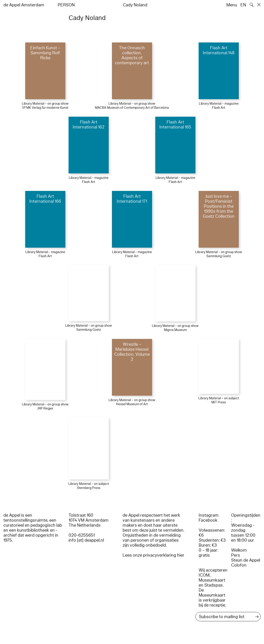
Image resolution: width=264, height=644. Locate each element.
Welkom (239, 550)
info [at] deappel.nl (86, 540)
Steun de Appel (246, 560)
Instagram (209, 515)
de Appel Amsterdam (24, 5)
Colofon (239, 565)
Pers (236, 555)
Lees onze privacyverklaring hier (153, 555)
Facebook (208, 520)
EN (243, 5)
